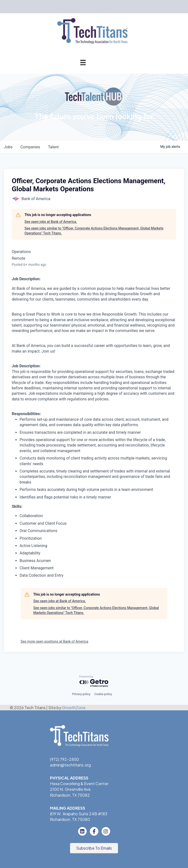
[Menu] (83, 62)
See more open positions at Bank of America (54, 641)
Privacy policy (81, 694)
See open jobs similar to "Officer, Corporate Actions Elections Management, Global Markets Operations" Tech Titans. (94, 231)
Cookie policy (103, 694)
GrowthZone (74, 708)
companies (30, 147)
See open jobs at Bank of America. (51, 222)
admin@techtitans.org (70, 765)
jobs (8, 147)
